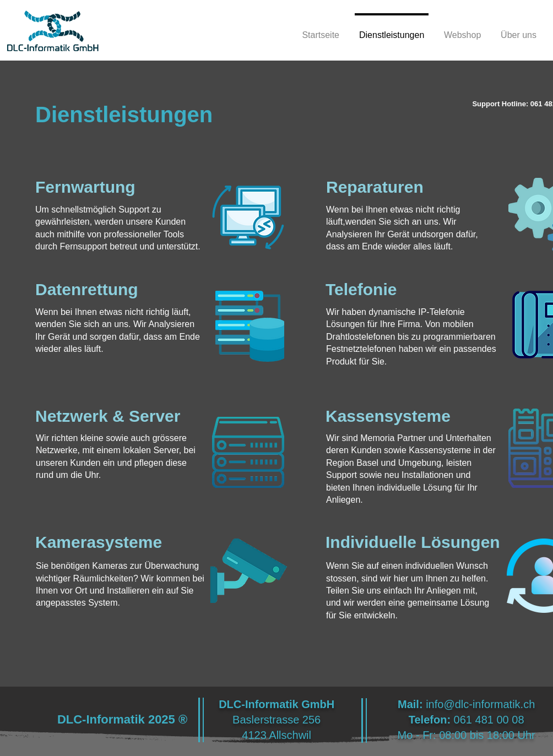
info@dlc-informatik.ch (480, 704)
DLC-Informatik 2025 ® (122, 719)
